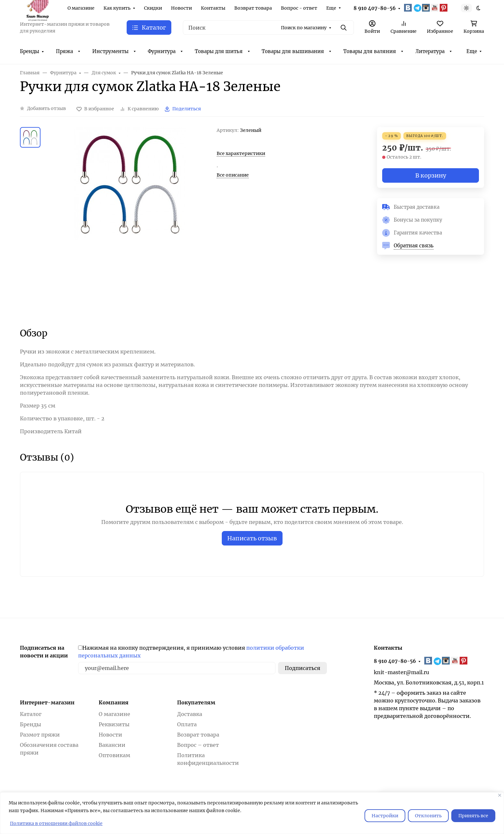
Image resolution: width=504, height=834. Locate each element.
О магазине (81, 8)
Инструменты (110, 51)
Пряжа (64, 51)
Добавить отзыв (46, 108)
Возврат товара (253, 8)
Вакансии (112, 745)
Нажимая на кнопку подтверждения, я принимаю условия (191, 652)
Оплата (187, 724)
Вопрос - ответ (299, 8)
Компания (114, 702)
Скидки (153, 8)
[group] (130, 222)
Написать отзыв (252, 538)
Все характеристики (241, 153)
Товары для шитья (219, 51)
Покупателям (196, 702)
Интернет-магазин (47, 702)
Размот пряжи (40, 735)
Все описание (233, 175)
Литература (430, 51)
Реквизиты (114, 724)
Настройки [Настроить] (385, 816)
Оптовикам (114, 755)
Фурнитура (162, 51)
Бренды (30, 51)
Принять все (473, 816)
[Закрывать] (500, 795)
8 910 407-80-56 (375, 8)
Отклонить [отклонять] (428, 816)
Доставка (190, 714)
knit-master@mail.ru (401, 672)
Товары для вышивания (293, 51)
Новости (181, 8)
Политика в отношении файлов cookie (56, 823)
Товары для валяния (370, 51)
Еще (331, 8)
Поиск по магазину (304, 28)
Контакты (213, 8)
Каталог (31, 714)
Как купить (117, 8)
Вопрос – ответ (198, 745)
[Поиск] (268, 27)
